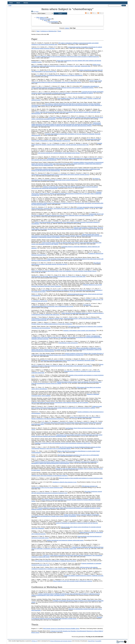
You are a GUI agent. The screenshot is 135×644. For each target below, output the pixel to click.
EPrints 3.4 (34, 641)
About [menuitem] (18, 3)
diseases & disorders (46, 19)
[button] (60, 13)
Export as (34, 13)
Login (10, 5)
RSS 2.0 (100, 13)
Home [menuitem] (11, 3)
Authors (67, 28)
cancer (45, 20)
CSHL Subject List (41, 17)
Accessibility (98, 641)
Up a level (35, 12)
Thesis (59, 31)
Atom (87, 13)
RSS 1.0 (93, 13)
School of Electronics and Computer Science (61, 641)
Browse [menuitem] (26, 3)
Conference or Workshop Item (48, 31)
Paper (38, 31)
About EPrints (91, 641)
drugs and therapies (53, 22)
